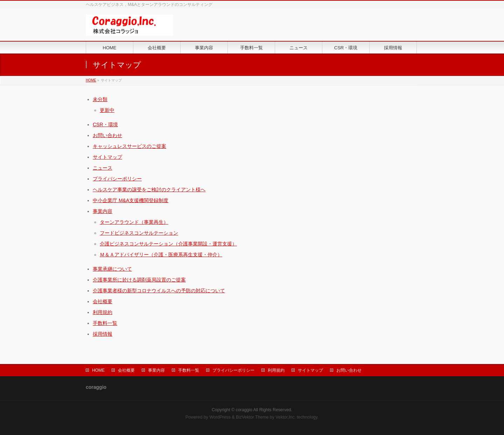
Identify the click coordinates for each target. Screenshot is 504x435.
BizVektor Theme (252, 417)
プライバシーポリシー (117, 179)
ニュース (103, 168)
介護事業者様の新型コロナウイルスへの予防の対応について (159, 291)
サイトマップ (107, 157)
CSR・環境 (105, 124)
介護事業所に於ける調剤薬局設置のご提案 (139, 280)
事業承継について (112, 269)
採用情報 (103, 334)
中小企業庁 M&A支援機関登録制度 (131, 200)
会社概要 (103, 301)
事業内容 (103, 211)
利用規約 (103, 312)
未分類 (100, 99)
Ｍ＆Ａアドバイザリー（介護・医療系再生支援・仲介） (161, 255)
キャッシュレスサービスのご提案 (129, 146)
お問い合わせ (107, 135)
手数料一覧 (105, 323)
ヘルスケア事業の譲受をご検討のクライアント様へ (149, 190)
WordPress (220, 417)
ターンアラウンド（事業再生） (134, 222)
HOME (91, 80)
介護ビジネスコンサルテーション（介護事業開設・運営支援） (168, 244)
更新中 (107, 110)
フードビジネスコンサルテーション (139, 233)
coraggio (244, 410)
